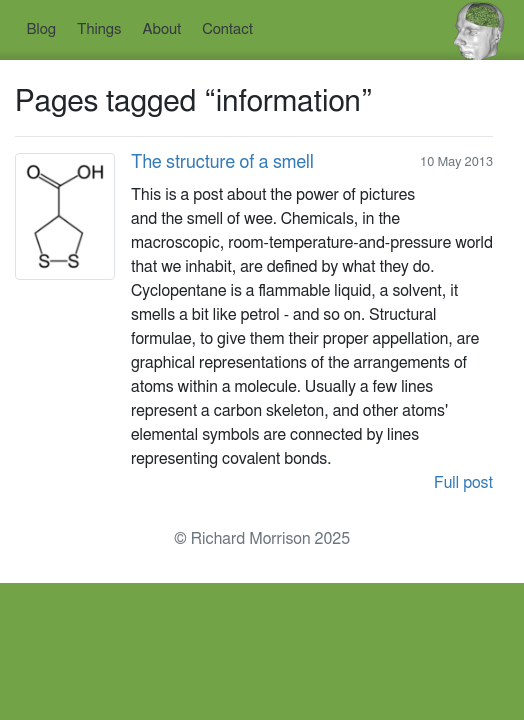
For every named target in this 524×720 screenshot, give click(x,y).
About (162, 29)
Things (99, 29)
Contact (227, 29)
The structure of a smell (222, 163)
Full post (463, 483)
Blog (41, 29)
